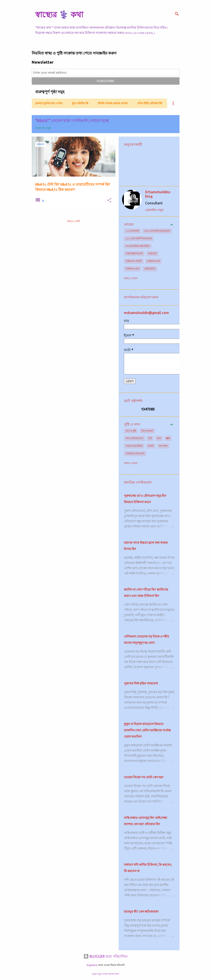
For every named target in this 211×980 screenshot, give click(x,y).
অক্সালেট (152, 253)
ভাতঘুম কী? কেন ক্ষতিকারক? (141, 912)
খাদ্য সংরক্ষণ (147, 431)
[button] (109, 201)
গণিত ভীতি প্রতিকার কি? (150, 103)
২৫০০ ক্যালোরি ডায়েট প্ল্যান (157, 231)
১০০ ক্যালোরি (132, 231)
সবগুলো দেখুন (43, 128)
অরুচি (151, 446)
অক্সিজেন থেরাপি (134, 261)
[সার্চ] (177, 14)
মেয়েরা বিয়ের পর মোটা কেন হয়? (144, 777)
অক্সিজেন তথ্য (132, 269)
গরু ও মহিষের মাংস (134, 438)
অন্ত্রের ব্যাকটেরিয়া (134, 446)
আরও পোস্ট (73, 221)
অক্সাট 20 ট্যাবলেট (134, 253)
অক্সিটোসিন (150, 269)
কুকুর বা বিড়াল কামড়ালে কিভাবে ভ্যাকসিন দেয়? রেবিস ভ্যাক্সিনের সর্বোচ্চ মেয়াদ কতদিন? (147, 730)
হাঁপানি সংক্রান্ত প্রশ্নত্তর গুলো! (113, 103)
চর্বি (150, 438)
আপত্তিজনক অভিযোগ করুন (141, 297)
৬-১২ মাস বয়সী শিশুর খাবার (139, 238)
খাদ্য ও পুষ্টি (131, 431)
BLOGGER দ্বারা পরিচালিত (105, 956)
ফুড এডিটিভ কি (80, 103)
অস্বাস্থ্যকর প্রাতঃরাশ (135, 453)
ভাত (159, 438)
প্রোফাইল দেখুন (154, 210)
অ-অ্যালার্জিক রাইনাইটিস (138, 246)
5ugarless (92, 965)
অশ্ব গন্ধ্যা (163, 446)
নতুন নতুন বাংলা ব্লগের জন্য (105, 974)
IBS (168, 438)
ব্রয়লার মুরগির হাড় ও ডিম (49, 103)
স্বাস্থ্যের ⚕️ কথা (59, 14)
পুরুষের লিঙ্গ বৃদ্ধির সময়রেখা (141, 683)
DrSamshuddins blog (158, 194)
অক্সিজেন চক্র (153, 261)
